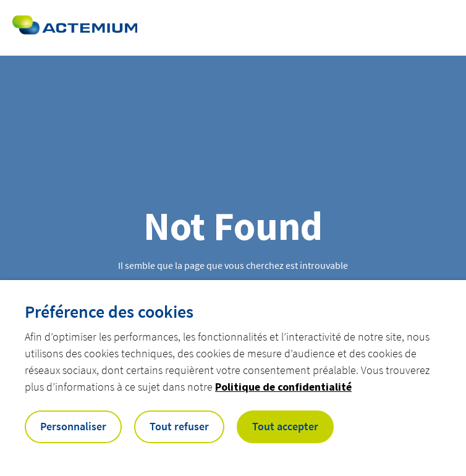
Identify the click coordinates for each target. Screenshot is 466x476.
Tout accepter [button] (285, 426)
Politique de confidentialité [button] (283, 387)
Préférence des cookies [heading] (109, 312)
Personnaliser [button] (73, 426)
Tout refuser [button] (179, 426)
